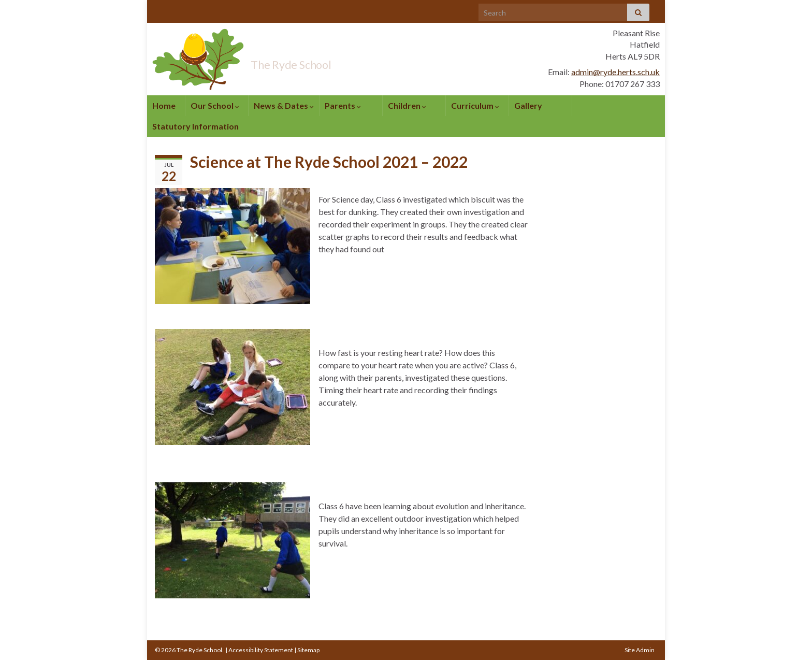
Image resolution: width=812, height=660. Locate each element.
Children (407, 105)
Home (164, 105)
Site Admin (640, 650)
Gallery (528, 105)
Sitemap (308, 650)
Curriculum (475, 105)
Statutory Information (195, 126)
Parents (343, 105)
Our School (215, 105)
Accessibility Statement (261, 650)
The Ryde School (320, 61)
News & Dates (284, 105)
